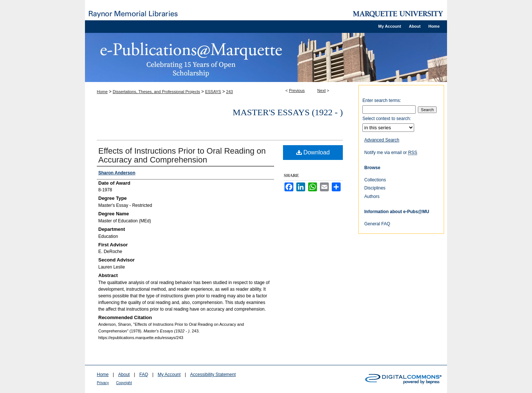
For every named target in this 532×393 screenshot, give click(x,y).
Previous (297, 90)
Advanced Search (382, 140)
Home (102, 92)
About (124, 375)
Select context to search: (387, 119)
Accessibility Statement (213, 375)
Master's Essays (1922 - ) (288, 112)
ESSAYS (213, 92)
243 (229, 92)
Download (313, 152)
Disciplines (375, 188)
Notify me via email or (391, 153)
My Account (169, 375)
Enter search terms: (382, 100)
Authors (372, 196)
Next (322, 90)
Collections (375, 180)
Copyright (124, 383)
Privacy (103, 383)
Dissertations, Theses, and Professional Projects (156, 92)
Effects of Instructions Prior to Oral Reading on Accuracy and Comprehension (182, 155)
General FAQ (377, 224)
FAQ (144, 375)
